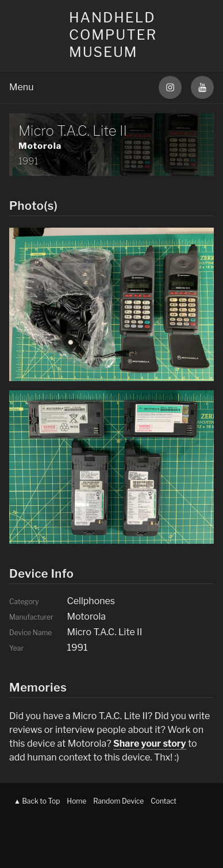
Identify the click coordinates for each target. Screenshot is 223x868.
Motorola (40, 146)
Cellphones (91, 601)
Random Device (118, 801)
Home (76, 801)
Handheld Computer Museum (113, 35)
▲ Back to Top (37, 801)
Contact (164, 801)
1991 (28, 161)
